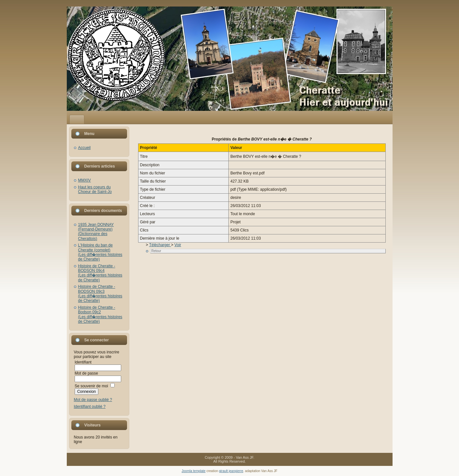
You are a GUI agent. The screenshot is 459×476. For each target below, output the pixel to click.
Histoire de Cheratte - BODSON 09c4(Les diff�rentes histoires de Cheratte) (100, 273)
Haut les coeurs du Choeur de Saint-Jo (95, 189)
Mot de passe (86, 373)
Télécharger (160, 245)
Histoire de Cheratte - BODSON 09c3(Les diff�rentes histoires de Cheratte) (100, 294)
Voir (178, 245)
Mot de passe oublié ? (93, 400)
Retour (156, 251)
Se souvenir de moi (91, 386)
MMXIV (85, 180)
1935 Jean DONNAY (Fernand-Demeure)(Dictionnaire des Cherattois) (96, 232)
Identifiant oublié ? (90, 407)
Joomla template (194, 471)
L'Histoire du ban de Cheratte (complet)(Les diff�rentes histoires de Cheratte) (100, 252)
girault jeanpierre (231, 471)
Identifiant (83, 362)
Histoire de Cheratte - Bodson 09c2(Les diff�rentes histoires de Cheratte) (100, 314)
